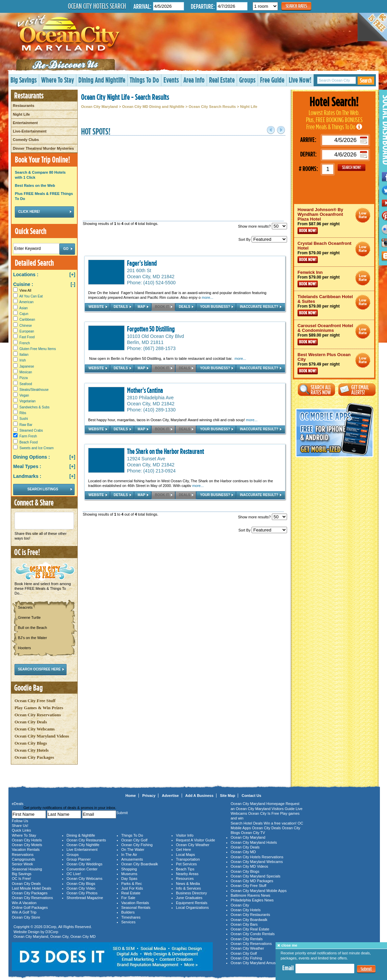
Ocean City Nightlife (83, 845)
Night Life (21, 114)
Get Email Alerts (357, 390)
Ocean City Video (81, 888)
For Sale (128, 898)
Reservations (23, 855)
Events (171, 80)
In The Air (129, 855)
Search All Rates (316, 390)
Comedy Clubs (26, 140)
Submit (366, 969)
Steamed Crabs (31, 430)
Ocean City (59, 936)
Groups (247, 80)
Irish (23, 360)
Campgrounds (23, 859)
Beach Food (29, 442)
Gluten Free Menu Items (38, 349)
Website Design (27, 932)
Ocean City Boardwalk (140, 864)
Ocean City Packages (34, 757)
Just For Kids (132, 888)
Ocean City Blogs (31, 743)
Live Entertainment (82, 849)
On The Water (133, 849)
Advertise (170, 796)
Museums (129, 874)
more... (207, 297)
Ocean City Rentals (247, 939)
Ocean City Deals (31, 722)
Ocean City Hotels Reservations (257, 857)
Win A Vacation (24, 903)
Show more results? (263, 226)
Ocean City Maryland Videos (42, 736)
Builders (128, 912)
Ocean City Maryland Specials (255, 876)
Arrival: (142, 6)
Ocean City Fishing (137, 845)
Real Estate (222, 80)
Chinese (26, 326)
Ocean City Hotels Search (97, 6)
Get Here (184, 849)
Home (131, 796)
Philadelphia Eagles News (252, 900)
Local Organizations (192, 907)
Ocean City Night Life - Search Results (125, 97)
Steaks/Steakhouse (34, 390)
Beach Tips (185, 869)
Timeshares (131, 917)
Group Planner (79, 859)
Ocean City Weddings (84, 864)
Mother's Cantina (145, 390)
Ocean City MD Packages (252, 881)
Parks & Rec (132, 884)
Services (128, 922)
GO (352, 168)
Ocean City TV (253, 833)
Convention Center (82, 869)
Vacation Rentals (26, 849)
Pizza (24, 378)
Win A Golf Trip (24, 912)
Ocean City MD (83, 936)
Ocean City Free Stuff (35, 701)
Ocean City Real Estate (250, 929)
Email (288, 968)
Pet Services (186, 864)
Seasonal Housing (27, 869)
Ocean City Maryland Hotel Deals (363, 215)
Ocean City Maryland (99, 107)
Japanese (27, 366)
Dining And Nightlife (102, 80)
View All (22, 291)
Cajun (24, 314)
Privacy (149, 796)
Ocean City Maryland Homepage (258, 804)
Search (366, 80)
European (27, 331)
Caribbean (27, 320)
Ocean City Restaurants (86, 840)
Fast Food (27, 337)
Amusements (132, 859)
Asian (23, 308)
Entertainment (25, 123)
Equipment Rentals (192, 903)
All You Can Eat (31, 296)
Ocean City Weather (193, 845)
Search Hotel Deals (247, 823)
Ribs (23, 413)
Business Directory (191, 893)
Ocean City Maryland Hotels (254, 842)
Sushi (24, 419)
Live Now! (300, 80)
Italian (24, 355)
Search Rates (296, 6)
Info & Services (188, 888)
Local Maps (185, 855)
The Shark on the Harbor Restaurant (165, 451)
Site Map (227, 796)
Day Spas (129, 878)
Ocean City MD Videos (249, 866)
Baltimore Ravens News (250, 895)
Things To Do (144, 80)
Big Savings (24, 80)
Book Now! (308, 231)
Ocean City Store (26, 917)
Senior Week (22, 864)
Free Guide (272, 80)
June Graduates (189, 898)
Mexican (26, 372)
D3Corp (50, 927)
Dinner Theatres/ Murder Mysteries (43, 148)
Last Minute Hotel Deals (32, 888)
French (25, 343)
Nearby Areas (187, 874)
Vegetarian (28, 401)
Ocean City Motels (27, 845)
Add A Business (200, 796)
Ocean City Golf (134, 840)
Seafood (26, 384)
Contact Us (251, 796)
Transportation (188, 859)
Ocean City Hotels (32, 750)
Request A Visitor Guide (196, 840)
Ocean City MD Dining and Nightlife (153, 107)
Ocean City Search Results (212, 107)
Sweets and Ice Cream (37, 448)
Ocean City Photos (82, 893)
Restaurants (24, 106)
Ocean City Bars (244, 924)
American (26, 302)
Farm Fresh (28, 436)
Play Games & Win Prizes (39, 708)
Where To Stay (58, 80)
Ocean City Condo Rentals (253, 934)
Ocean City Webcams (35, 729)
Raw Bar (26, 425)
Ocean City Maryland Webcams (257, 862)
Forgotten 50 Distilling (151, 329)
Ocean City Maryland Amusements (259, 963)
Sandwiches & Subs (35, 407)
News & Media (188, 884)
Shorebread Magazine (85, 898)
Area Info (194, 80)
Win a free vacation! (280, 823)
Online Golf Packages (30, 907)
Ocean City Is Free (264, 813)
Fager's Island (142, 263)
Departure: (203, 6)
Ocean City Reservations (38, 715)
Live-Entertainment (30, 131)
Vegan (24, 395)
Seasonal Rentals (136, 907)
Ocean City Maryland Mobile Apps (259, 891)
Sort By (263, 239)
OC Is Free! (21, 878)
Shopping (129, 869)
